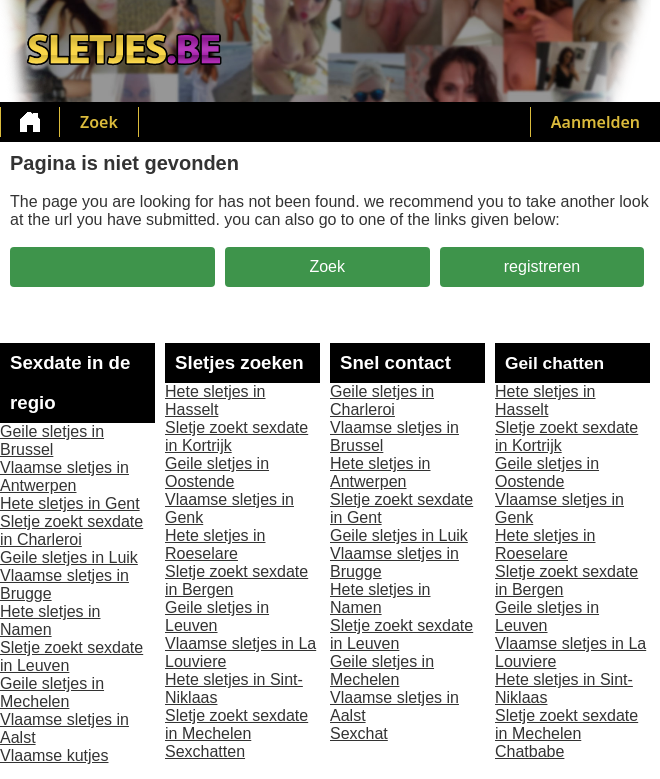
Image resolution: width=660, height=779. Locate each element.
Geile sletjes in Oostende (217, 472)
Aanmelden (595, 122)
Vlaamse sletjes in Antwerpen (64, 476)
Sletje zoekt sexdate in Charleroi (71, 530)
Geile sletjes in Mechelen (52, 692)
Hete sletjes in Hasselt (215, 400)
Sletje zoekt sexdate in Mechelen (236, 724)
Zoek (99, 122)
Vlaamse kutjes (54, 755)
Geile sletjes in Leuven (217, 616)
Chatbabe (529, 751)
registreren (542, 266)
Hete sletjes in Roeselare (215, 544)
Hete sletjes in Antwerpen (380, 472)
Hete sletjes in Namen (50, 620)
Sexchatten (205, 751)
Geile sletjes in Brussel (52, 440)
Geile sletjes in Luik (69, 557)
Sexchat (359, 733)
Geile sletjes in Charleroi (382, 400)
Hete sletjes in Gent (70, 503)
